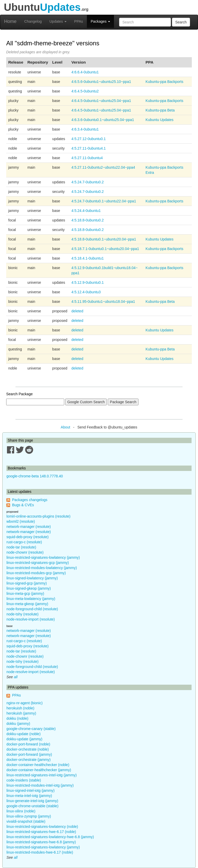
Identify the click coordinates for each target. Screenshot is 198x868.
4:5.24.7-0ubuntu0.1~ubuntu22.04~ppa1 (104, 201)
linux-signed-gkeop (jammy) (29, 588)
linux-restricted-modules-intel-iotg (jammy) (40, 785)
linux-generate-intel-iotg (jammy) (32, 801)
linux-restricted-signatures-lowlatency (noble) (42, 827)
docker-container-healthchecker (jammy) (39, 770)
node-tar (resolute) (21, 547)
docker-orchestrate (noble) (28, 749)
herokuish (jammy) (21, 713)
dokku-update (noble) (23, 734)
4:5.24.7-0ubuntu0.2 (88, 182)
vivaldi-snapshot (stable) (26, 821)
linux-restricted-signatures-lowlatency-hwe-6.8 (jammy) (50, 837)
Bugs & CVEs (23, 505)
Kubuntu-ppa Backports (164, 82)
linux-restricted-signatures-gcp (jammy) (38, 563)
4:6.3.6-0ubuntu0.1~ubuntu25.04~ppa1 (103, 120)
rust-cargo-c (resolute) (24, 542)
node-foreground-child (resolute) (32, 609)
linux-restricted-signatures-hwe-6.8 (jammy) (41, 842)
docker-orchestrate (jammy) (28, 760)
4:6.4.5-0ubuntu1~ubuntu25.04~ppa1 (101, 101)
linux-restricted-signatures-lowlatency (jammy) (43, 557)
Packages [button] (100, 21)
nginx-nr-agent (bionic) (24, 703)
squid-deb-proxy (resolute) (27, 537)
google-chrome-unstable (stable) (32, 806)
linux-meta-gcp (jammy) (25, 594)
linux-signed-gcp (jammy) (27, 583)
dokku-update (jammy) (24, 739)
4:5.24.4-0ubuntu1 (86, 211)
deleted (77, 311)
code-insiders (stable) (24, 780)
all (16, 677)
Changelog (33, 21)
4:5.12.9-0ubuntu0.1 (88, 282)
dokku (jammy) (18, 724)
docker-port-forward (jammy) (29, 754)
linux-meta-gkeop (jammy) (27, 604)
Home (10, 21)
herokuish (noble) (20, 708)
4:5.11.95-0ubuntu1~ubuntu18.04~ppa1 (103, 302)
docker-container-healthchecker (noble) (38, 765)
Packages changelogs (30, 500)
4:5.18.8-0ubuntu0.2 (88, 220)
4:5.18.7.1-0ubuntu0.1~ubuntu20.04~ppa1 (105, 249)
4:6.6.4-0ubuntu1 (85, 72)
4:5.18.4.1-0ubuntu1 (88, 258)
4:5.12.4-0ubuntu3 (86, 292)
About (66, 427)
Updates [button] (58, 21)
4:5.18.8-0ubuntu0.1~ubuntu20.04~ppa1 (104, 239)
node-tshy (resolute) (23, 614)
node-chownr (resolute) (25, 552)
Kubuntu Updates (160, 120)
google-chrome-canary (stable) (31, 729)
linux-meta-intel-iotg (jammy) (29, 796)
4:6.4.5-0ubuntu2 (85, 91)
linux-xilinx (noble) (21, 811)
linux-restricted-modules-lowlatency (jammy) (42, 568)
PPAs (79, 21)
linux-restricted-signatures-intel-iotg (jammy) (42, 775)
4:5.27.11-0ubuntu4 (87, 158)
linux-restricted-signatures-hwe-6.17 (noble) (41, 832)
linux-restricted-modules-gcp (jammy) (36, 573)
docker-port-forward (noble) (28, 744)
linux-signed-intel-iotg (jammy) (31, 790)
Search (181, 22)
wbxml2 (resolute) (21, 521)
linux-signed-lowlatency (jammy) (32, 578)
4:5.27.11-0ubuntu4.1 (89, 148)
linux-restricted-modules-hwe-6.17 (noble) (40, 852)
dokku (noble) (17, 718)
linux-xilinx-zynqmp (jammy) (29, 816)
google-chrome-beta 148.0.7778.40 (35, 476)
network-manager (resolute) (29, 527)
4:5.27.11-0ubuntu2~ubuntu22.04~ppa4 (103, 167)
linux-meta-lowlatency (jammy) (31, 599)
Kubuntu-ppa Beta (160, 110)
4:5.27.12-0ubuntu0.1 (89, 139)
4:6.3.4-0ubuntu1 (85, 129)
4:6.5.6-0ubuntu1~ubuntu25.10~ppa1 (101, 82)
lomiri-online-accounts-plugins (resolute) (38, 516)
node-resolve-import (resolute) (31, 619)
